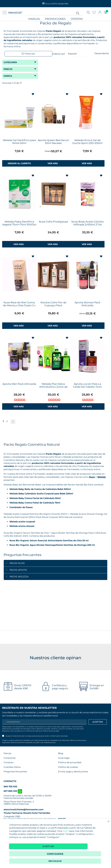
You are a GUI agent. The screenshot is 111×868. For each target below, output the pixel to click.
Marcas (34, 19)
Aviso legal (64, 758)
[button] (33, 94)
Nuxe (92, 477)
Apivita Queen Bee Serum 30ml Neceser (53, 142)
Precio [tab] (8, 69)
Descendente (102, 53)
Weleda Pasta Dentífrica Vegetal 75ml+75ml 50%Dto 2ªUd (19, 225)
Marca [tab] (8, 76)
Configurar (55, 854)
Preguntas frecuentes (15, 771)
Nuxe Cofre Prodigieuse (53, 222)
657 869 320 (13, 791)
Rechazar (55, 861)
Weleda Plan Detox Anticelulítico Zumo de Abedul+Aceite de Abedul (53, 387)
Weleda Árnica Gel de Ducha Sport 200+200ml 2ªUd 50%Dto (87, 143)
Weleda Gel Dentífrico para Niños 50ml (19, 142)
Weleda (101, 477)
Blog (61, 753)
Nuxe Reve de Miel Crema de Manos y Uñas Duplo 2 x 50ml (19, 305)
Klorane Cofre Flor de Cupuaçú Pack (53, 304)
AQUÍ (66, 831)
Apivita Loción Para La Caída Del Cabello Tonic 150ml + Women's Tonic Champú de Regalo (88, 388)
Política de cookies (68, 767)
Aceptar (48, 846)
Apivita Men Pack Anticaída (19, 384)
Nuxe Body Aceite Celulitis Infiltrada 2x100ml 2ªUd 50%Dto (88, 225)
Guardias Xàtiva (12, 767)
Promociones (55, 19)
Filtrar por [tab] (28, 54)
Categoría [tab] (10, 62)
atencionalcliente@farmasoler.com (24, 809)
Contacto (9, 762)
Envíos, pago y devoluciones (73, 771)
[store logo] (16, 12)
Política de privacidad (51, 731)
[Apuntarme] (98, 722)
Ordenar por (58, 54)
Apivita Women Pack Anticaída (87, 304)
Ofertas (77, 19)
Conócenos (10, 758)
